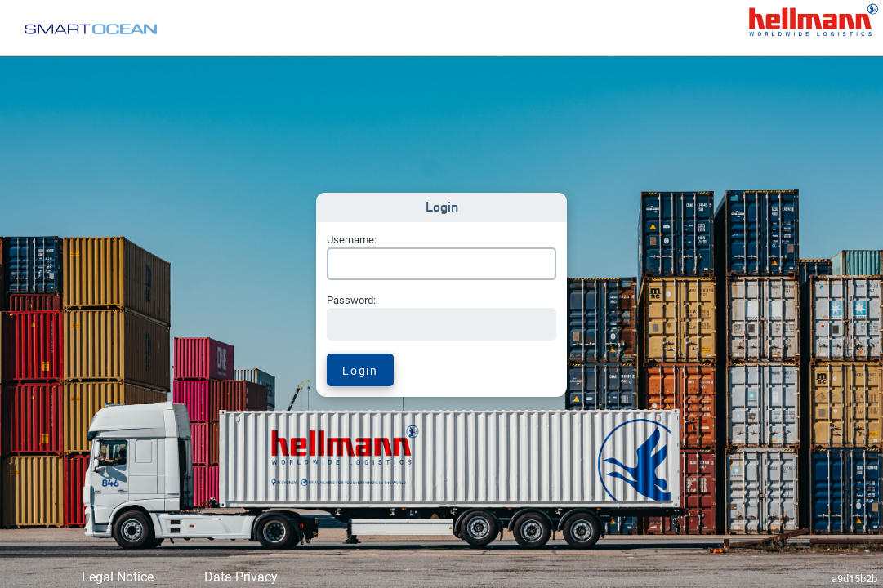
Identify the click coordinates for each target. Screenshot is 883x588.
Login (360, 371)
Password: (351, 300)
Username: (352, 240)
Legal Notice (118, 577)
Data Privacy (241, 577)
